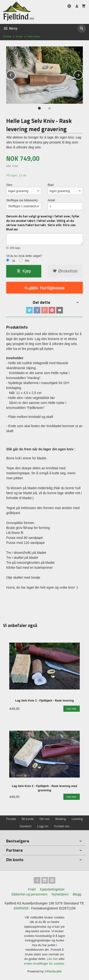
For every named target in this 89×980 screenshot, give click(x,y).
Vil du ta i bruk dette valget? (24, 256)
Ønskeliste (65, 271)
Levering (77, 819)
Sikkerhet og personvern (29, 894)
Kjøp (24, 271)
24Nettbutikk (53, 971)
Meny (10, 28)
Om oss (44, 819)
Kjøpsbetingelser (52, 889)
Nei (27, 261)
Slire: (9, 185)
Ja (13, 261)
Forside (7, 36)
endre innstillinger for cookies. (45, 964)
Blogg (77, 894)
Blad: (51, 185)
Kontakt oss (62, 826)
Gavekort (26, 826)
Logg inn (43, 826)
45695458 (21, 908)
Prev (15, 74)
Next (83, 74)
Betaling (61, 819)
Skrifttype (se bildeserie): (22, 200)
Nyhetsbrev (60, 894)
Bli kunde (28, 819)
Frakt (32, 889)
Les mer (53, 959)
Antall (51, 200)
